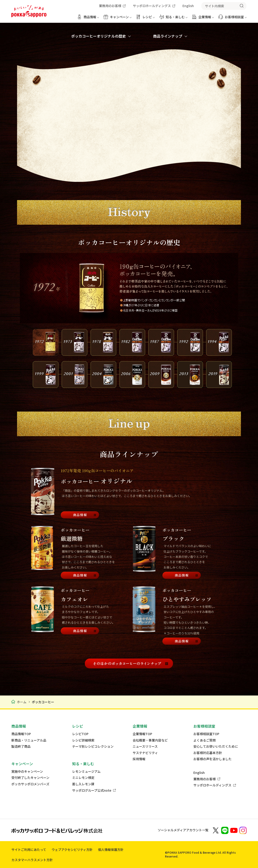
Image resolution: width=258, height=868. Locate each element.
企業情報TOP (142, 734)
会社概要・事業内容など (150, 740)
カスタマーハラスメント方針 (32, 860)
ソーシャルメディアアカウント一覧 (183, 830)
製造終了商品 (21, 746)
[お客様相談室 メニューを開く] (233, 19)
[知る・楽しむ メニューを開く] (173, 19)
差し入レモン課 (83, 784)
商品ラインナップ (168, 36)
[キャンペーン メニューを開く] (118, 19)
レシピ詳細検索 (83, 740)
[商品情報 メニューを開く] (88, 19)
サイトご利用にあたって (29, 850)
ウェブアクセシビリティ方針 (72, 850)
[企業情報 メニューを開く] (203, 19)
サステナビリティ (145, 753)
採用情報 (139, 759)
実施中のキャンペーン (27, 771)
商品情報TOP (21, 734)
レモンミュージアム (86, 771)
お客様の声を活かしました (212, 759)
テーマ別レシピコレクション (93, 746)
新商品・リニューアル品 (29, 740)
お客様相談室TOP (206, 734)
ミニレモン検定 (83, 778)
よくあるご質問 (205, 740)
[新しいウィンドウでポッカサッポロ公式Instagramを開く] (243, 830)
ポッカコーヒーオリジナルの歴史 (99, 36)
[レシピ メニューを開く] (145, 19)
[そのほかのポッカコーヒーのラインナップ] (129, 664)
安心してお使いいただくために (216, 746)
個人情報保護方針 (111, 850)
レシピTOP (80, 734)
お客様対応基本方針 (208, 753)
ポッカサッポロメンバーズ (30, 784)
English (199, 773)
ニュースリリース (145, 746)
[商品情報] (80, 515)
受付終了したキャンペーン (30, 778)
